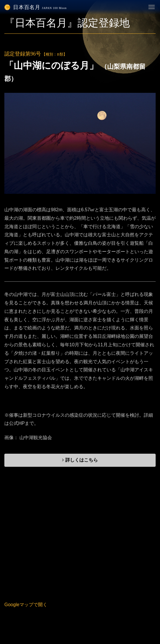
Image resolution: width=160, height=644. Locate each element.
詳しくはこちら (80, 460)
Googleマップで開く (26, 605)
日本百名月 (36, 7)
